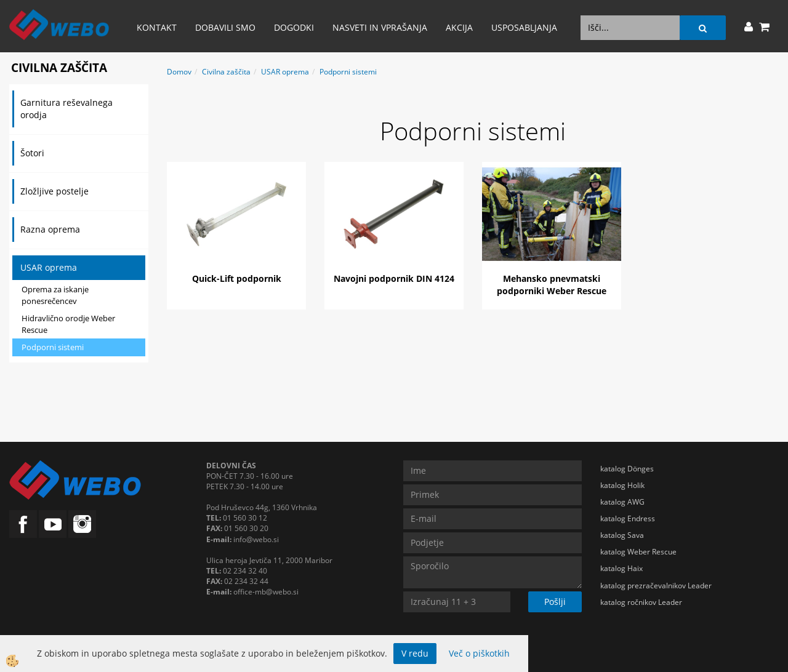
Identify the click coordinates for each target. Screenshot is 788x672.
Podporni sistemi (53, 347)
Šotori (32, 153)
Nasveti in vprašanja (380, 27)
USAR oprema (49, 267)
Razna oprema (50, 229)
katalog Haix (621, 568)
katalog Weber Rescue (638, 552)
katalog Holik (622, 485)
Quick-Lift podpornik (237, 278)
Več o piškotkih (479, 653)
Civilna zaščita (226, 72)
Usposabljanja (524, 27)
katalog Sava (622, 535)
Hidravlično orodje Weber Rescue (68, 324)
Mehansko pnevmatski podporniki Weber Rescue (552, 285)
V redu (415, 653)
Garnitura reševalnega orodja (66, 109)
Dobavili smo (225, 27)
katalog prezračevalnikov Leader (656, 586)
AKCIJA (459, 27)
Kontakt (157, 27)
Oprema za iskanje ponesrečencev (55, 295)
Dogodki (294, 27)
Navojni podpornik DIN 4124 (394, 278)
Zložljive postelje (54, 191)
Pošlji (555, 602)
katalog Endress (628, 518)
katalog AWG (622, 502)
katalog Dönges (627, 469)
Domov (179, 72)
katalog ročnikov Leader (641, 602)
